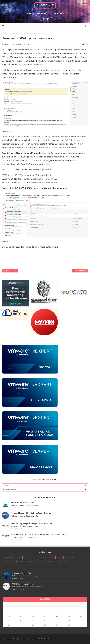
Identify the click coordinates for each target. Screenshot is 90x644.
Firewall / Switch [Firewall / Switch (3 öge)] (47, 558)
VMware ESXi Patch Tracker (23, 502)
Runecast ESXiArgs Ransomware (27, 38)
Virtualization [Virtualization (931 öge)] (61, 562)
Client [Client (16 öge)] (26, 558)
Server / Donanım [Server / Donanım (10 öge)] (35, 562)
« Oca (44, 628)
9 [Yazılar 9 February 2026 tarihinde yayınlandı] (9, 617)
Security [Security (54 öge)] (21, 562)
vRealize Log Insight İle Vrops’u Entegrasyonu (31, 524)
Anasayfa (5, 34)
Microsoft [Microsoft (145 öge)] (70, 558)
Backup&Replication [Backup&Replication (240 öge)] (12, 558)
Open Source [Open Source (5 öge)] (9, 562)
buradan (20, 247)
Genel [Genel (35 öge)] (60, 558)
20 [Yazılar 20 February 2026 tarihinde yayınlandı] (57, 621)
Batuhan (7, 44)
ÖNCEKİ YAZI (10, 271)
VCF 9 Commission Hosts (23, 584)
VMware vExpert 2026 (22, 573)
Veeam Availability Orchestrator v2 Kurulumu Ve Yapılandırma (38, 534)
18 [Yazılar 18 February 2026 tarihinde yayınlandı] (33, 621)
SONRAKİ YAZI (80, 271)
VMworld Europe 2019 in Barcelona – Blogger (31, 513)
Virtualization (16, 34)
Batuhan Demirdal (27, 639)
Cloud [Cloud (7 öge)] (35, 558)
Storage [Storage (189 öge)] (48, 562)
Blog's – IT (45, 5)
